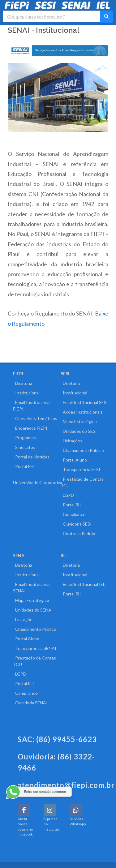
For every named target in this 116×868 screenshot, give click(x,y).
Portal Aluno (74, 460)
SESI (65, 374)
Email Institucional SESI (84, 402)
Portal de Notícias (31, 457)
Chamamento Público (82, 450)
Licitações (71, 441)
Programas (24, 438)
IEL (64, 555)
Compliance (73, 514)
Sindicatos (24, 447)
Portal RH (23, 466)
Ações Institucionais (82, 412)
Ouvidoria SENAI (30, 703)
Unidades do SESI (79, 431)
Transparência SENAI (35, 648)
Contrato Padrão (78, 533)
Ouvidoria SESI (76, 524)
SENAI (19, 555)
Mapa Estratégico (79, 421)
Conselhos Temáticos (35, 418)
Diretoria (23, 383)
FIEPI (18, 374)
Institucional (26, 393)
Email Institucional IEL (83, 584)
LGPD (67, 495)
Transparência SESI (80, 469)
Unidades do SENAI (33, 610)
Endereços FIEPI (30, 428)
